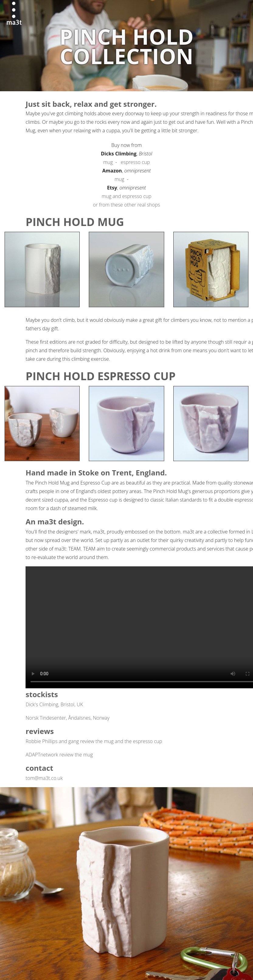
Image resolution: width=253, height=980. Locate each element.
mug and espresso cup (126, 196)
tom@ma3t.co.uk (44, 778)
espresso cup (135, 162)
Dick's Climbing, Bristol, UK (54, 704)
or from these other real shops (126, 205)
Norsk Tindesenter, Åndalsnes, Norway (68, 718)
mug (108, 162)
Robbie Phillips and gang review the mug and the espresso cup (94, 741)
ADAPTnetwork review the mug (59, 755)
